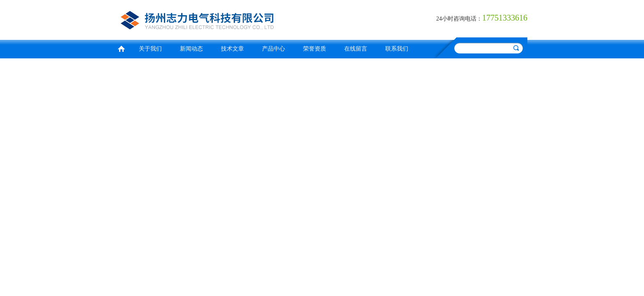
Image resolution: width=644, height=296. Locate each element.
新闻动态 (191, 49)
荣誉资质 (315, 49)
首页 (121, 48)
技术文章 (232, 49)
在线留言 (356, 49)
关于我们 (150, 49)
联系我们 (397, 49)
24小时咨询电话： (459, 19)
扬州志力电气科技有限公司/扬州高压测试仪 (217, 19)
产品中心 (274, 49)
